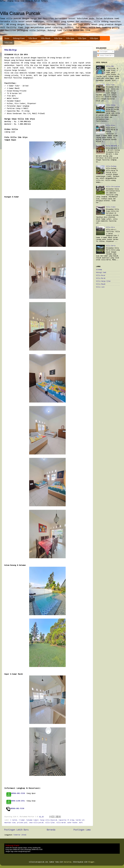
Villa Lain (8, 43)
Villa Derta (111, 246)
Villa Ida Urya (11, 50)
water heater (72, 823)
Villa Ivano (111, 207)
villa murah (61, 823)
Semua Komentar (105, 56)
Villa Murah (46, 38)
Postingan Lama (82, 830)
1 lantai (14, 820)
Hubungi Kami (19, 38)
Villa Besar (33, 38)
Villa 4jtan (70, 38)
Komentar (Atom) (20, 835)
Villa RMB (110, 66)
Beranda (51, 830)
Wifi (81, 823)
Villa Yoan (110, 85)
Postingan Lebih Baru (16, 830)
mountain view (10, 823)
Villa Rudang (111, 166)
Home (7, 38)
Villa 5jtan (82, 38)
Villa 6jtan (94, 38)
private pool (22, 823)
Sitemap (99, 270)
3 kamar (22, 820)
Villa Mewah (101, 284)
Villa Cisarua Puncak (20, 13)
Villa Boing (111, 105)
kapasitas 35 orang (66, 820)
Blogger (91, 862)
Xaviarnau (68, 862)
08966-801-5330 (17, 809)
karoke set (80, 820)
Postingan (102, 51)
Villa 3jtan (58, 38)
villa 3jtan (50, 823)
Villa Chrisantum (113, 187)
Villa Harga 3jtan (103, 281)
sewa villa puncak (36, 823)
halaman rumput (32, 820)
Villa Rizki (111, 126)
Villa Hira (110, 227)
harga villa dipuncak (49, 820)
